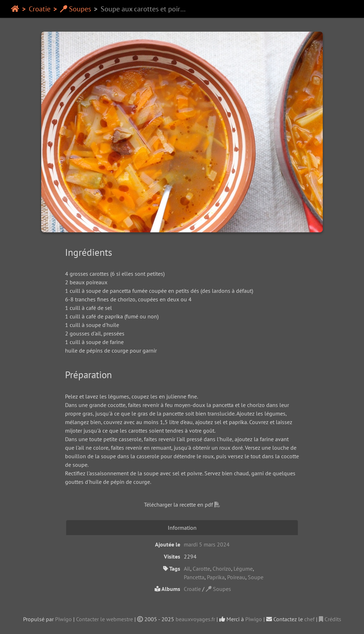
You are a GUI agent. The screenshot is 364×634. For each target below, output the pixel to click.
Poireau (236, 577)
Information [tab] (182, 528)
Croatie (40, 9)
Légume (243, 569)
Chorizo (222, 569)
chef (309, 619)
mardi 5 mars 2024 (207, 544)
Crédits (330, 619)
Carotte (201, 569)
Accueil (15, 9)
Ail (187, 569)
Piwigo (63, 619)
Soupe (256, 577)
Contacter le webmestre (105, 619)
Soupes (76, 9)
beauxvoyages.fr (195, 619)
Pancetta (194, 577)
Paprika (216, 577)
